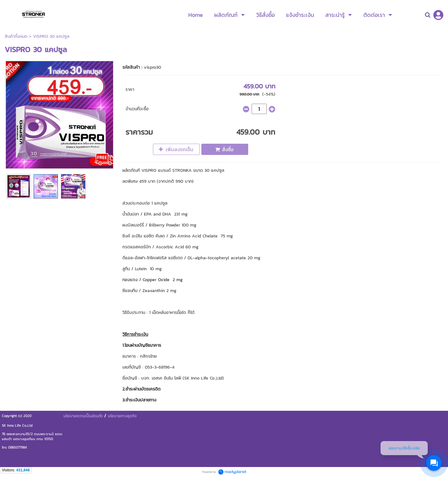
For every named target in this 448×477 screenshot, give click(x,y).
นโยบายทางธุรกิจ (122, 416)
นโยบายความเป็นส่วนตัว (83, 416)
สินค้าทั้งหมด (16, 36)
